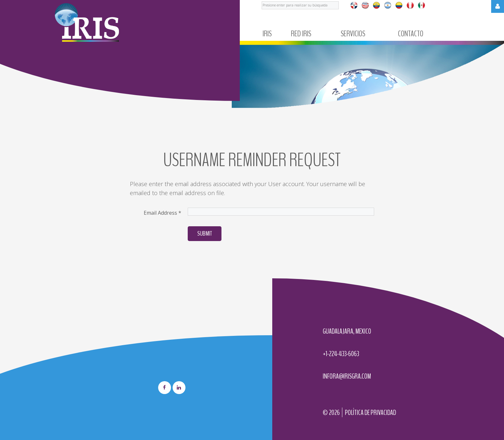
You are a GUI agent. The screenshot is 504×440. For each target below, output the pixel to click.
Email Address (162, 213)
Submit (205, 233)
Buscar (262, 0)
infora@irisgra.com (347, 376)
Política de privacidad (370, 413)
